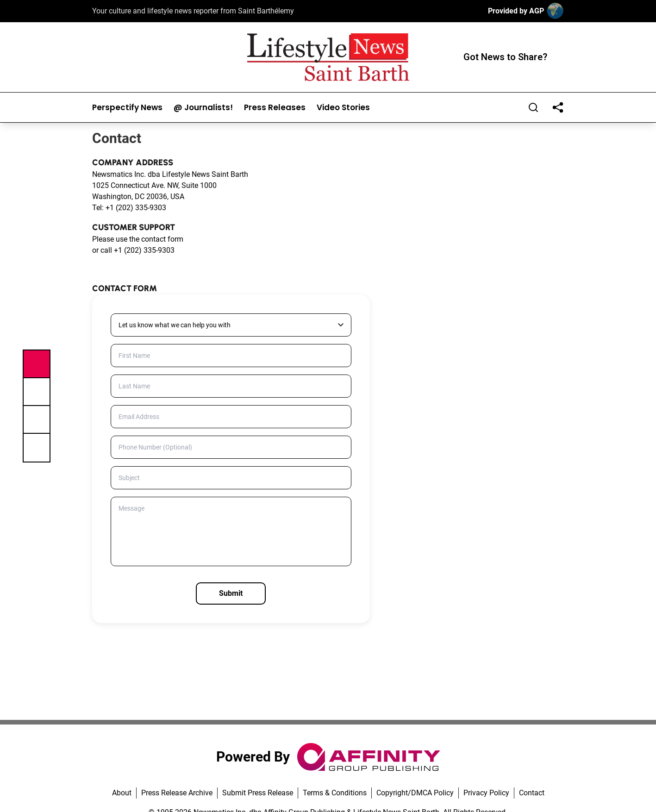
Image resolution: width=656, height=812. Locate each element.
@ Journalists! (203, 108)
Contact (532, 793)
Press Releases (275, 108)
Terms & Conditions (335, 793)
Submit (231, 593)
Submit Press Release (258, 793)
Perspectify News (127, 108)
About (122, 793)
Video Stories (343, 108)
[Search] (533, 107)
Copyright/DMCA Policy (415, 793)
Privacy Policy (486, 793)
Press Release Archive (177, 793)
